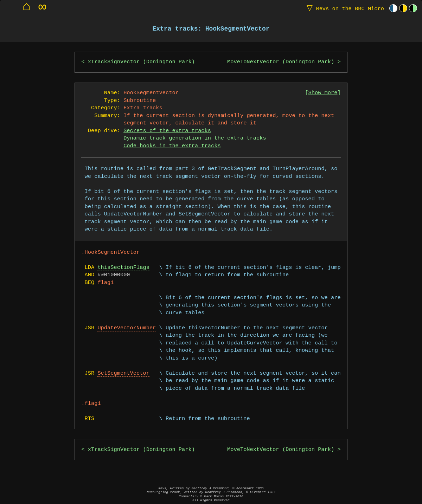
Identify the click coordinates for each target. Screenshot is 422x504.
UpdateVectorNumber (127, 328)
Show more (323, 93)
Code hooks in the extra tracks (172, 146)
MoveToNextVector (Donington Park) (281, 62)
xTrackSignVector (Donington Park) (141, 62)
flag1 (105, 283)
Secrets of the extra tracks (167, 131)
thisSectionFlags (123, 268)
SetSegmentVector (123, 373)
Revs (344, 8)
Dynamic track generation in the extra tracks (195, 138)
